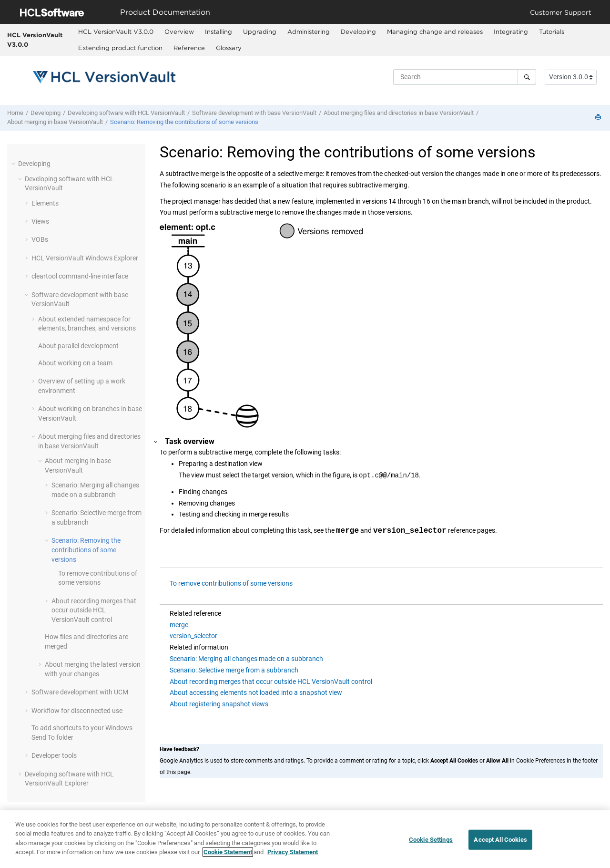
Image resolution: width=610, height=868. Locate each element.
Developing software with (126, 113)
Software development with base (254, 113)
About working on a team (75, 363)
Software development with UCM (80, 692)
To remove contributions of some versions (231, 583)
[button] (14, 164)
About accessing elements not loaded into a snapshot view (256, 692)
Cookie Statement (228, 856)
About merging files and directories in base (399, 113)
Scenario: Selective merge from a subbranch (234, 670)
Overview (179, 31)
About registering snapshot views (219, 704)
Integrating (511, 31)
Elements (45, 203)
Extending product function (120, 48)
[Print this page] (599, 118)
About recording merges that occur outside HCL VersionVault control (271, 682)
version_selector (193, 636)
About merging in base (55, 122)
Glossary (229, 48)
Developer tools (54, 755)
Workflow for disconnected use (77, 711)
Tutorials (552, 31)
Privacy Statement (293, 856)
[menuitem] (116, 32)
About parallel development (78, 346)
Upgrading (260, 31)
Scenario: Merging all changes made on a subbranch (246, 659)
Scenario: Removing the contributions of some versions (184, 122)
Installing (219, 31)
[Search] (527, 77)
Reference (189, 48)
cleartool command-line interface (80, 276)
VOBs (40, 239)
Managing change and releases (435, 31)
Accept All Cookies (500, 843)
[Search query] (465, 77)
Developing (358, 31)
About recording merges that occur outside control (94, 610)
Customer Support (561, 12)
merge (179, 625)
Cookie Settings (431, 843)
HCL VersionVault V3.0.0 (35, 40)
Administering (309, 31)
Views (40, 221)
